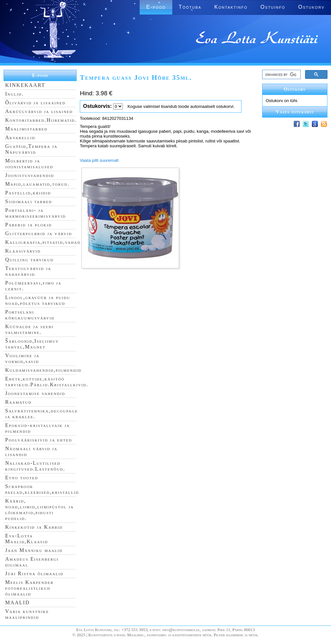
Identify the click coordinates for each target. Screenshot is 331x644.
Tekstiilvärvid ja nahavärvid (28, 271)
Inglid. (15, 94)
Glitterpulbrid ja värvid (39, 233)
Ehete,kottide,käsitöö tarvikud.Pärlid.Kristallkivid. (47, 382)
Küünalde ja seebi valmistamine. (29, 329)
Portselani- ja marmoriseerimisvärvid (36, 213)
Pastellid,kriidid (28, 193)
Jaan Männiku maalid (34, 550)
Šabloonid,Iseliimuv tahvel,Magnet (32, 344)
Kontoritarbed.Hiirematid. (41, 120)
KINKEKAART (25, 85)
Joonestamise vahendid (35, 393)
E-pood (156, 7)
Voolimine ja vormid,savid (22, 358)
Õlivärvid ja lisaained (35, 103)
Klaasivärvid (23, 251)
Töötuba (190, 7)
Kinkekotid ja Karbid (34, 527)
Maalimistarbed (26, 129)
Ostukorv (311, 7)
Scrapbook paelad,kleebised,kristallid (42, 489)
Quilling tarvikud (29, 260)
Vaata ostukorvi (295, 112)
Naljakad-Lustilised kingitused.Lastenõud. (35, 466)
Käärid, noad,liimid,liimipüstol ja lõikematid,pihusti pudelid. (39, 509)
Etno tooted (22, 478)
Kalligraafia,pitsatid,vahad (43, 242)
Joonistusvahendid (30, 175)
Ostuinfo (273, 7)
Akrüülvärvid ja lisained (39, 111)
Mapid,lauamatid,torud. (37, 184)
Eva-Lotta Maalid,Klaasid (27, 539)
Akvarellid (20, 137)
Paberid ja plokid (28, 225)
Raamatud (18, 402)
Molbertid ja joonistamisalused (29, 164)
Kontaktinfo (231, 7)
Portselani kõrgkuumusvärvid (30, 315)
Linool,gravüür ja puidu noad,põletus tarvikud (38, 300)
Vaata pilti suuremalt (99, 160)
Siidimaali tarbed (29, 201)
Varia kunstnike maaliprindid (27, 614)
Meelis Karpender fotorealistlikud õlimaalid (29, 588)
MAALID (17, 602)
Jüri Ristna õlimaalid (34, 573)
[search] (281, 75)
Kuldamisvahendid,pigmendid (43, 370)
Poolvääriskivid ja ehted (39, 440)
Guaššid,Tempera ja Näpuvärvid (31, 149)
